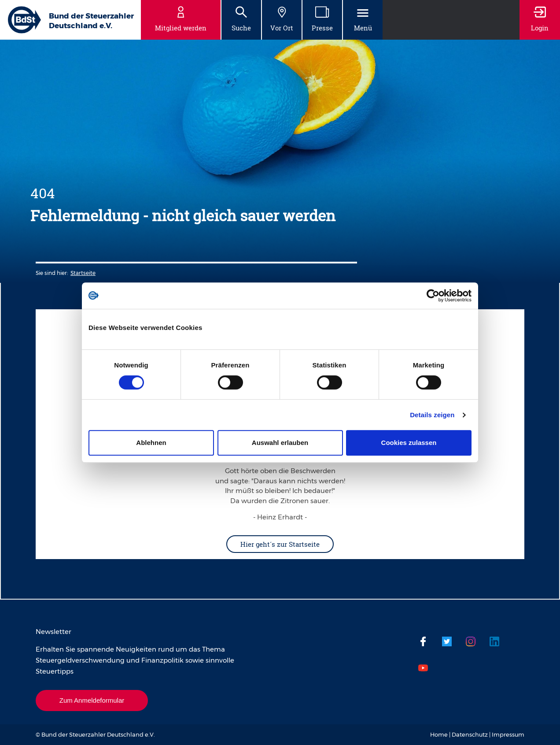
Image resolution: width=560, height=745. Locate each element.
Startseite (83, 273)
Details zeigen (432, 415)
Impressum (508, 734)
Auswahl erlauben (280, 443)
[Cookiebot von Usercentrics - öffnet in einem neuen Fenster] (433, 296)
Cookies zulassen (409, 443)
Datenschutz (470, 734)
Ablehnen (151, 443)
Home (439, 734)
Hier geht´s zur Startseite (280, 544)
